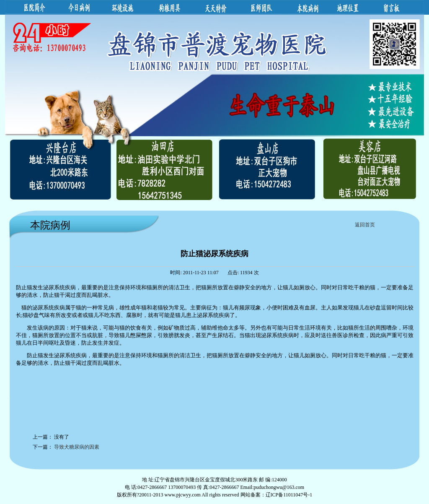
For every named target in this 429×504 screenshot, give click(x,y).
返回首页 (365, 225)
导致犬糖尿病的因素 (77, 447)
